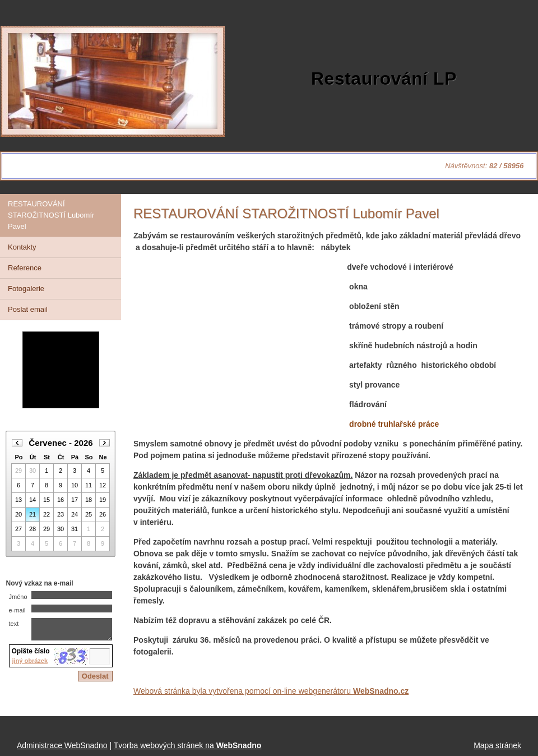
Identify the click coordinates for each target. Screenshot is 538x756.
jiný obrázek (30, 666)
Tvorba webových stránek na (188, 745)
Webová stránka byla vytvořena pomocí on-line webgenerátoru (271, 691)
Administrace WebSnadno (62, 745)
